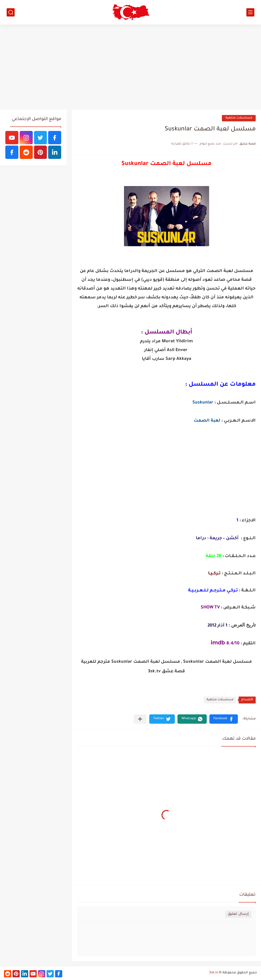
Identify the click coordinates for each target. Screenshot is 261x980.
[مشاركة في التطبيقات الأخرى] (140, 719)
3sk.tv (214, 973)
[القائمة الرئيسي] (250, 12)
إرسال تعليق (238, 914)
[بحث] (11, 12)
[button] (224, 719)
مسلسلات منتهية (239, 118)
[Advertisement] (130, 67)
